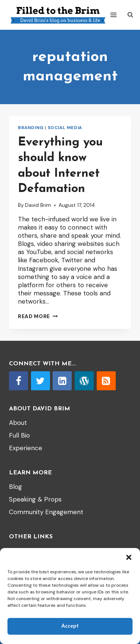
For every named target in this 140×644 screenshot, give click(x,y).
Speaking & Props (35, 499)
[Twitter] (41, 381)
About (18, 423)
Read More (38, 316)
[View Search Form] (130, 15)
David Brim (38, 205)
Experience (26, 448)
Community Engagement (46, 512)
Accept (70, 626)
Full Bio (19, 435)
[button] (129, 557)
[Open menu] (114, 15)
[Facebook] (18, 381)
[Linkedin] (62, 381)
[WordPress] (84, 381)
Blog (15, 487)
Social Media (65, 128)
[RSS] (106, 381)
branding (31, 128)
